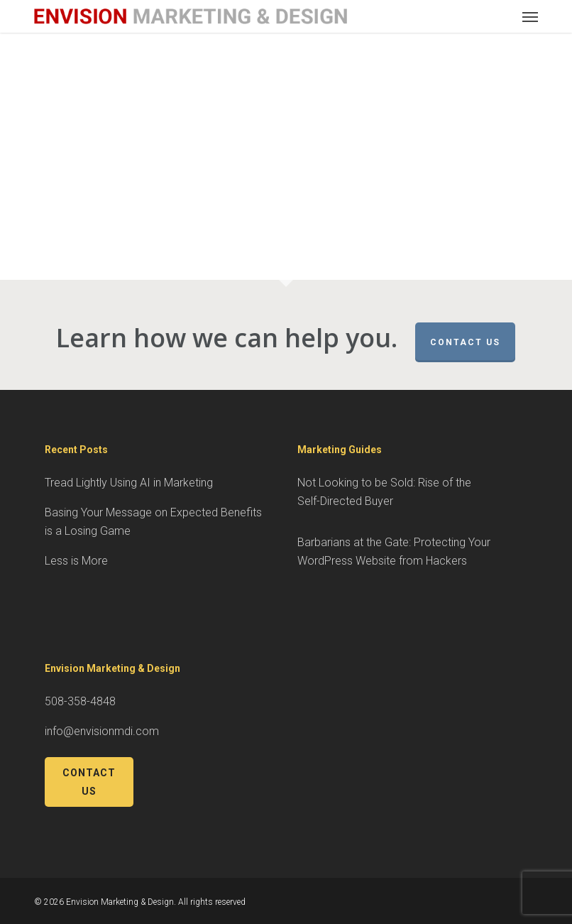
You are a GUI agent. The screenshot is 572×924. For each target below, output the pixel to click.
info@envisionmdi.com (102, 731)
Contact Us (465, 342)
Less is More (76, 561)
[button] (530, 16)
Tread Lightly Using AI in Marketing (129, 483)
